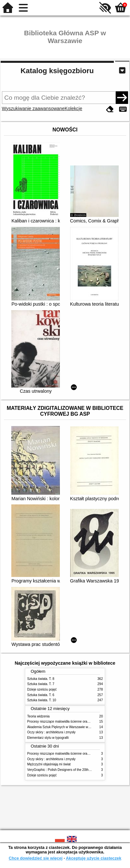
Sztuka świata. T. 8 (41, 679)
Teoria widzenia (38, 716)
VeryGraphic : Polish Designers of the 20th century (64, 770)
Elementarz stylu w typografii (48, 738)
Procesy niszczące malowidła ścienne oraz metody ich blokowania (75, 721)
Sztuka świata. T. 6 (41, 695)
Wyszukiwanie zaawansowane (33, 108)
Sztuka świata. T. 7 (41, 684)
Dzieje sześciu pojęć (42, 689)
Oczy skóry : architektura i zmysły (51, 732)
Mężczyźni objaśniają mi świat (49, 764)
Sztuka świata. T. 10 (42, 700)
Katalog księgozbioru (57, 71)
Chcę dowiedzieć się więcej (36, 858)
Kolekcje (73, 108)
